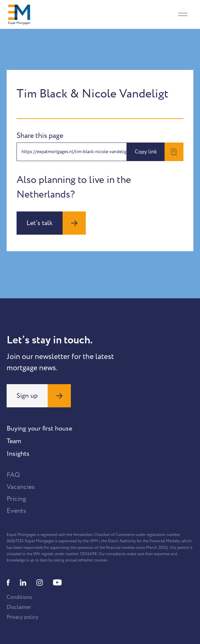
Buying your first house (39, 429)
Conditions (19, 597)
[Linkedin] (23, 583)
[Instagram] (40, 583)
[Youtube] (57, 583)
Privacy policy (23, 617)
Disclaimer (19, 607)
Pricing (16, 499)
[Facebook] (8, 583)
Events (16, 511)
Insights (18, 454)
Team (14, 441)
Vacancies (21, 487)
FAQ (13, 475)
